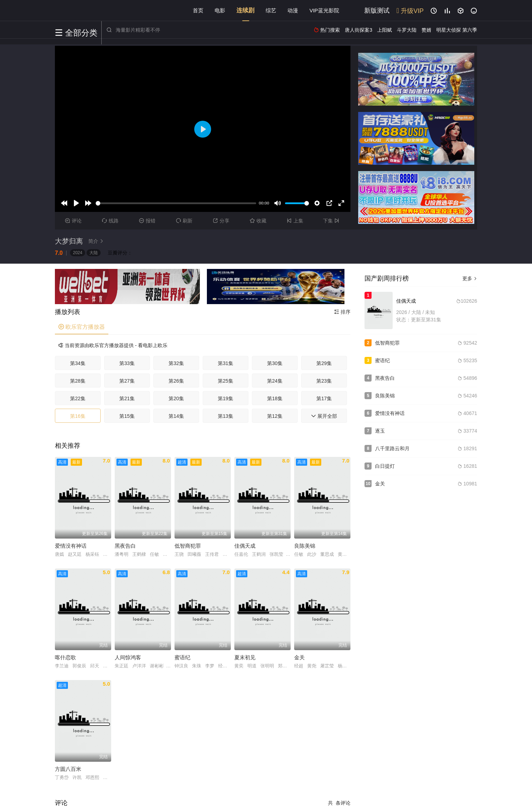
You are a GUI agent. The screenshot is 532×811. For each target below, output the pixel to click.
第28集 (78, 381)
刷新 (184, 221)
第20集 (176, 398)
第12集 (275, 416)
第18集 (275, 398)
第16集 (78, 416)
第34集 (78, 363)
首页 (198, 10)
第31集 (226, 363)
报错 (147, 221)
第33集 (127, 363)
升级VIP (410, 11)
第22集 (78, 398)
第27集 (127, 381)
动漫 (293, 10)
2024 (78, 253)
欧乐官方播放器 (82, 327)
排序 (342, 312)
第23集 (324, 381)
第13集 (226, 416)
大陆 (94, 253)
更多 (470, 278)
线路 (110, 221)
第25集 (226, 381)
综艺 (271, 10)
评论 (73, 221)
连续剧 (245, 10)
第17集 (324, 398)
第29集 (324, 363)
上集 (295, 221)
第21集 (127, 398)
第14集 (176, 416)
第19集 (226, 398)
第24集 (275, 381)
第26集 (176, 381)
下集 (332, 221)
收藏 (258, 221)
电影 (220, 10)
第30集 (275, 363)
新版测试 (377, 11)
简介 (97, 241)
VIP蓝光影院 (324, 10)
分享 (221, 221)
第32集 (176, 363)
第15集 (127, 416)
